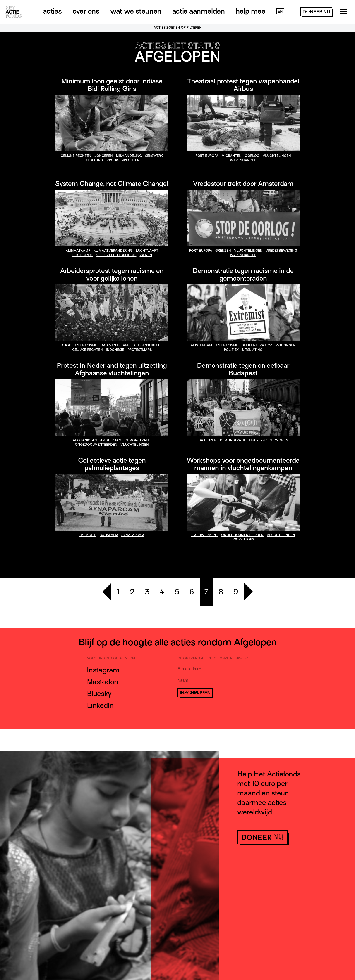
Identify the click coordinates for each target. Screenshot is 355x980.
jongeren (104, 156)
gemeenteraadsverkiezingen (269, 345)
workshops (243, 539)
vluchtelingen (277, 156)
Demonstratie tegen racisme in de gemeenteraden (243, 275)
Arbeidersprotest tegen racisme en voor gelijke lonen (112, 275)
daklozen (207, 440)
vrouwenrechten (123, 160)
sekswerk (154, 156)
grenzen (223, 251)
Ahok (66, 345)
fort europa (207, 156)
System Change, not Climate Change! (112, 184)
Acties (52, 11)
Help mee (251, 11)
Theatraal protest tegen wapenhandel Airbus (243, 85)
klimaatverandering (113, 251)
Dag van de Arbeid (118, 345)
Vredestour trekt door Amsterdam (243, 184)
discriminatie (150, 345)
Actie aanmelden (199, 11)
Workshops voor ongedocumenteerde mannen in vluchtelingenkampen (243, 464)
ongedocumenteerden (96, 445)
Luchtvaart (147, 251)
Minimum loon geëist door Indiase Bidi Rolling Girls (112, 85)
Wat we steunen (136, 11)
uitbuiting (94, 160)
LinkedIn (100, 705)
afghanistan (85, 440)
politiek (231, 350)
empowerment (205, 535)
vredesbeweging (281, 251)
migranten (232, 156)
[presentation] (212, 711)
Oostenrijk (82, 255)
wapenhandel (243, 160)
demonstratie (138, 440)
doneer (316, 12)
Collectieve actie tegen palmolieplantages (112, 464)
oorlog (252, 156)
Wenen (146, 255)
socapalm (109, 535)
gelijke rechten (76, 156)
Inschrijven (195, 693)
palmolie (88, 535)
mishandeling (129, 156)
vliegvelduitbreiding (116, 255)
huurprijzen (261, 440)
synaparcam (133, 535)
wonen (282, 440)
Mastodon (103, 682)
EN (280, 12)
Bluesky (99, 694)
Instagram (103, 670)
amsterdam (201, 345)
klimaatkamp (78, 251)
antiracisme (86, 345)
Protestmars (140, 350)
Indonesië (115, 350)
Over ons (86, 11)
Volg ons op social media (111, 658)
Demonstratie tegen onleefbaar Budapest (243, 369)
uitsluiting (252, 350)
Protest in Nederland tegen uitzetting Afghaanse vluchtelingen (112, 369)
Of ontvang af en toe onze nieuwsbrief (215, 658)
